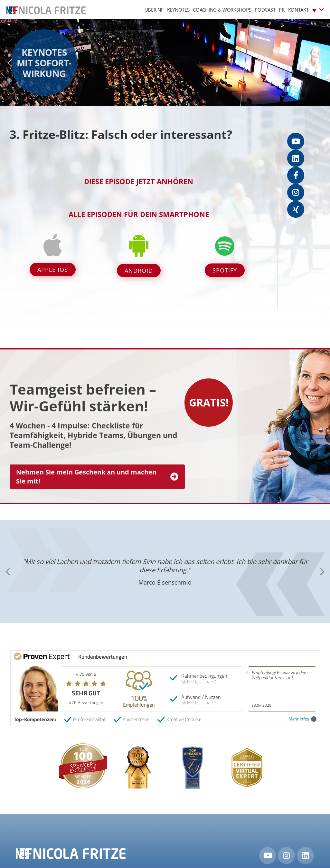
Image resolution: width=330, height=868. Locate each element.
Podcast (265, 10)
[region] (165, 63)
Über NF (154, 10)
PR (282, 10)
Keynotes (178, 10)
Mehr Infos (302, 719)
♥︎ (318, 10)
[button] (10, 63)
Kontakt (298, 10)
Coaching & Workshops (222, 10)
